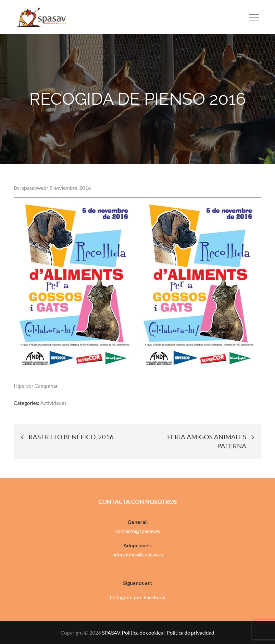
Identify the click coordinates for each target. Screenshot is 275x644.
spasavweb (34, 188)
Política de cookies (142, 632)
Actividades (53, 403)
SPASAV (111, 632)
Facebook (154, 597)
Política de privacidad (190, 632)
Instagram (121, 597)
